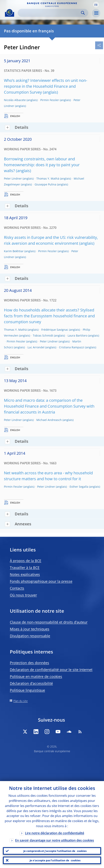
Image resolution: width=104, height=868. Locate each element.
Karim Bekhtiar (14, 251)
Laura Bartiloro (77, 335)
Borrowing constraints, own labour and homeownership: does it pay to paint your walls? (42, 165)
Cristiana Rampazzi (72, 347)
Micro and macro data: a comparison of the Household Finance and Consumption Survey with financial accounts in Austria (49, 406)
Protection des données (29, 663)
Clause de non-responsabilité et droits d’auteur (49, 622)
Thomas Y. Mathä (48, 178)
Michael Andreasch (49, 420)
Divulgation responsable (30, 636)
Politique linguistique (27, 690)
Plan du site (21, 701)
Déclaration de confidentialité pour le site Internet (51, 670)
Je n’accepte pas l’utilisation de (55, 860)
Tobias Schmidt (43, 335)
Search (83, 13)
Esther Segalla (79, 487)
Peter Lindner (13, 178)
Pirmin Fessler (50, 100)
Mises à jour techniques (30, 629)
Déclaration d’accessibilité (31, 683)
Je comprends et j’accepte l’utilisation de (55, 851)
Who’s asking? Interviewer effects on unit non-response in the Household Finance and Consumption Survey (46, 86)
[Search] (50, 13)
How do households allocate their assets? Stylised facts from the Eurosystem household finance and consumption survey (49, 316)
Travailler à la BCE (25, 568)
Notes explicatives (25, 574)
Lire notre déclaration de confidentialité (55, 833)
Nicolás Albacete (15, 100)
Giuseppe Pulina (45, 184)
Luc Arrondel (36, 347)
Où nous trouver (23, 595)
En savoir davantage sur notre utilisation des (55, 840)
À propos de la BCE (26, 561)
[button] (96, 5)
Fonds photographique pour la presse (41, 581)
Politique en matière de (36, 676)
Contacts (17, 588)
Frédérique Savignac (55, 330)
